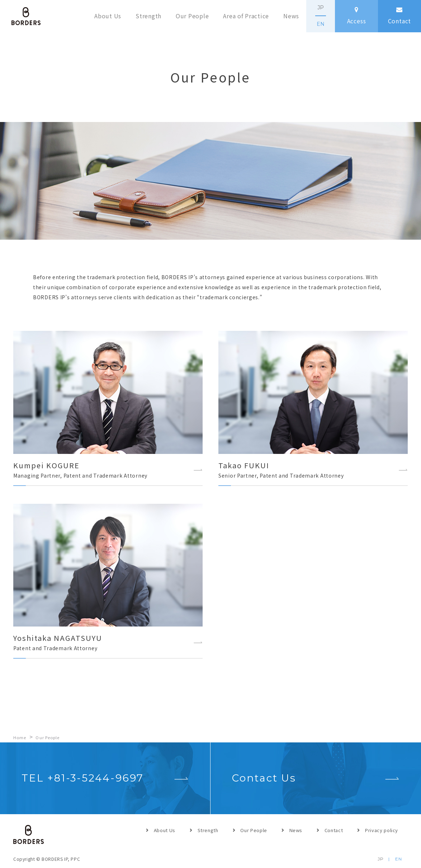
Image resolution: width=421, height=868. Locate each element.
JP (321, 8)
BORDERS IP (26, 16)
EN (321, 24)
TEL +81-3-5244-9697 (83, 778)
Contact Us (264, 778)
